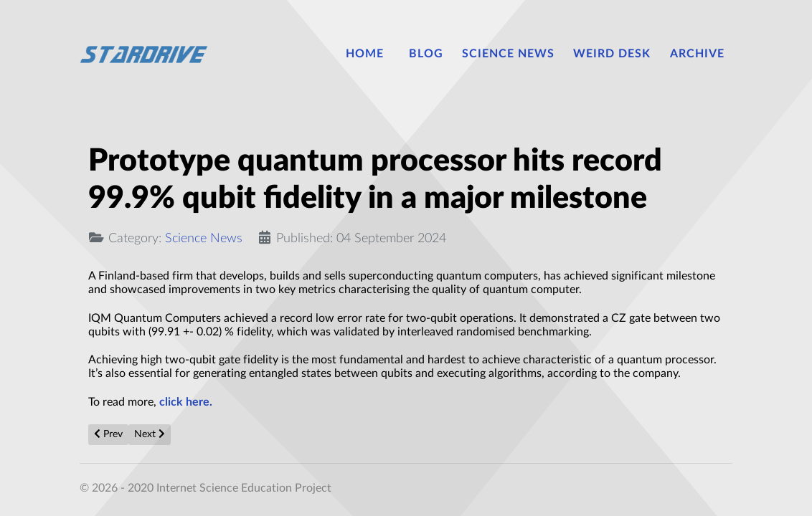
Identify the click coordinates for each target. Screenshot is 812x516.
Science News (204, 238)
